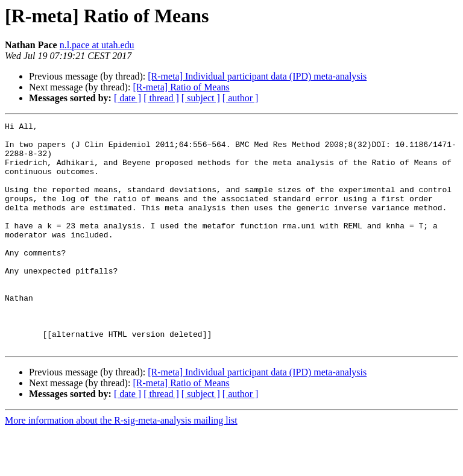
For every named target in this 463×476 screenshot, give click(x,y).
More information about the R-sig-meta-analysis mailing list (121, 465)
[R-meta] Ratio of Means (181, 87)
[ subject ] (201, 98)
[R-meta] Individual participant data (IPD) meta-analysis (257, 76)
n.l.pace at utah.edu (97, 45)
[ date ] (128, 98)
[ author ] (241, 98)
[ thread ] (161, 98)
